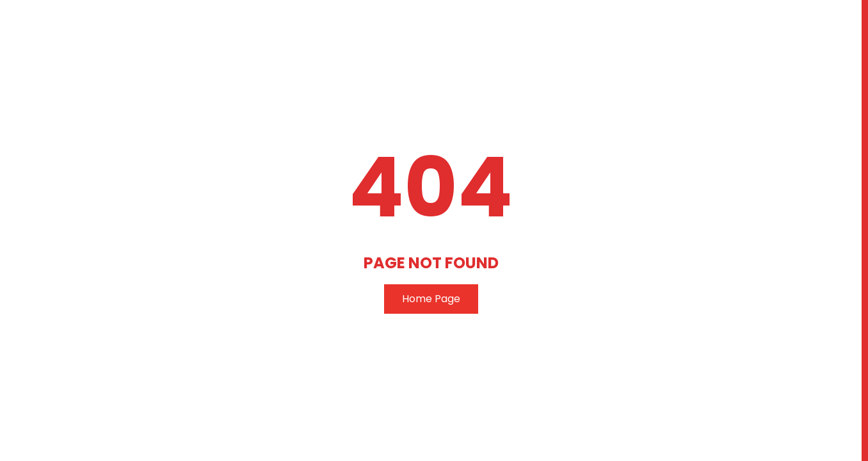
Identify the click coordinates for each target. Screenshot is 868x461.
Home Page (431, 299)
